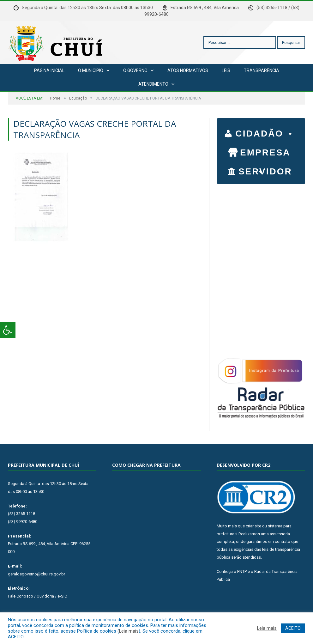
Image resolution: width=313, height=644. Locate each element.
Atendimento (153, 84)
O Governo (135, 70)
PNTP (242, 571)
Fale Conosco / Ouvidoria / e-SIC (37, 596)
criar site (253, 526)
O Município (91, 70)
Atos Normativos (188, 70)
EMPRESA (265, 153)
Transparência (262, 70)
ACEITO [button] (293, 628)
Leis (226, 70)
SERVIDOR (265, 172)
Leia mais (129, 631)
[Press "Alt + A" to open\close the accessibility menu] (8, 330)
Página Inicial (49, 70)
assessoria (280, 534)
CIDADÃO (265, 132)
